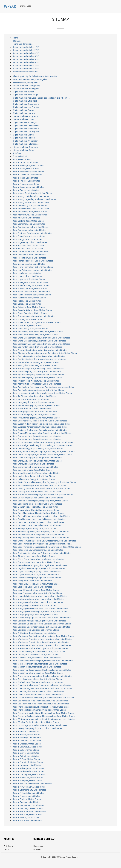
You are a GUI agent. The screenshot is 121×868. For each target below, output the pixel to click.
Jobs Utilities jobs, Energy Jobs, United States (34, 479)
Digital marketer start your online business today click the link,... (41, 98)
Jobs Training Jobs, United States (28, 319)
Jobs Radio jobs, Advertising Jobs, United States (35, 365)
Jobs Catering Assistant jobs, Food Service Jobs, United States (42, 488)
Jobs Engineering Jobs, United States (30, 242)
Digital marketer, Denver (23, 110)
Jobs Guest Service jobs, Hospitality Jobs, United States (38, 522)
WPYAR (10, 6)
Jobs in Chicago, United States (27, 744)
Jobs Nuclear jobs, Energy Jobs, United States (34, 476)
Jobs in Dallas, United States (26, 750)
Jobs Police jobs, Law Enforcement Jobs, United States (38, 550)
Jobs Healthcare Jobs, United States (29, 255)
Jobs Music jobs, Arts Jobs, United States (32, 408)
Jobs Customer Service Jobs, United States (32, 233)
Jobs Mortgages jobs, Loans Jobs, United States (35, 615)
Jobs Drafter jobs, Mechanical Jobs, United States (36, 655)
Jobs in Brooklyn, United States (27, 738)
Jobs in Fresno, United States (26, 184)
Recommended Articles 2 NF (26, 50)
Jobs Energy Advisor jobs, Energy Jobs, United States (37, 461)
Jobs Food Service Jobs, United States (30, 252)
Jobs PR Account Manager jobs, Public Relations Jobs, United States (44, 719)
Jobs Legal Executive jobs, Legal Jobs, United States (37, 578)
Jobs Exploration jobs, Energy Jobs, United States (35, 467)
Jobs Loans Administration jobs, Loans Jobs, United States (40, 596)
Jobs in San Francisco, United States (29, 811)
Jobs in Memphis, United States (27, 781)
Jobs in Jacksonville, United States (29, 771)
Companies (38, 846)
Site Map (17, 41)
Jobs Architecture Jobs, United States (30, 215)
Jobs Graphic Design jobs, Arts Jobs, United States (36, 405)
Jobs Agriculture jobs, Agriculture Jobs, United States (37, 378)
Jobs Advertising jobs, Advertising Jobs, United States (38, 332)
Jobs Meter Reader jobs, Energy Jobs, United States (36, 473)
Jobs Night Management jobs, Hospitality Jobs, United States (41, 538)
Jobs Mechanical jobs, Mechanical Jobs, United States (38, 673)
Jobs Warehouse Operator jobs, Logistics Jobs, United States (41, 642)
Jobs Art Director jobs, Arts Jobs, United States (34, 396)
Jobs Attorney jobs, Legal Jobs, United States (34, 556)
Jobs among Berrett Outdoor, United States (32, 193)
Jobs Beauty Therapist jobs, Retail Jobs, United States (37, 728)
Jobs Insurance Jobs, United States (29, 264)
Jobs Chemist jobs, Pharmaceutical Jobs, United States (38, 695)
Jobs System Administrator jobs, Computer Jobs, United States (42, 424)
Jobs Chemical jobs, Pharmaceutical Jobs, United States (38, 691)
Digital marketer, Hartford (24, 113)
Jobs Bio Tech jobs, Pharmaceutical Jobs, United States (38, 682)
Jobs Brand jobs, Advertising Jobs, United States (35, 335)
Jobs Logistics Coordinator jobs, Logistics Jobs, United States (41, 627)
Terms (7, 849)
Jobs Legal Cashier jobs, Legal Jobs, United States (36, 575)
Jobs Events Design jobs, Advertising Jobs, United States (39, 356)
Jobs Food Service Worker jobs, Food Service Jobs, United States (43, 495)
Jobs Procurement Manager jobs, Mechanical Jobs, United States (42, 676)
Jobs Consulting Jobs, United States (29, 230)
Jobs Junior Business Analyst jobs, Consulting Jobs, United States (43, 442)
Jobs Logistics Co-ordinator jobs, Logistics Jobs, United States (42, 624)
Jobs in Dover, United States (25, 162)
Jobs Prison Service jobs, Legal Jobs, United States (36, 584)
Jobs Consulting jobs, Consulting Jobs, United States (37, 439)
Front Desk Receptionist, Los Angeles (30, 79)
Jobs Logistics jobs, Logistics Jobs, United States (36, 630)
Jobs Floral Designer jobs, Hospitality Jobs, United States (39, 519)
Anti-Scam (17, 153)
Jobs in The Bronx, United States (27, 821)
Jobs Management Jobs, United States (30, 282)
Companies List (20, 156)
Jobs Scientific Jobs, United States (29, 307)
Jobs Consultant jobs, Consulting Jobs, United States (37, 436)
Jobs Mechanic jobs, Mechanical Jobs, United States (37, 667)
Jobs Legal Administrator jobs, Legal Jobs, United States (39, 568)
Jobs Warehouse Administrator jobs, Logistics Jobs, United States (43, 636)
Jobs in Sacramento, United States (28, 187)
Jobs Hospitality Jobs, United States (29, 258)
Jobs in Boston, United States (26, 734)
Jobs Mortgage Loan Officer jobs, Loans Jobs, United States (40, 608)
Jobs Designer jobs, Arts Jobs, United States (33, 402)
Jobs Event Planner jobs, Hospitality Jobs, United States (38, 513)
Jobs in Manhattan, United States (28, 778)
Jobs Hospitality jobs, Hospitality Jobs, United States (37, 525)
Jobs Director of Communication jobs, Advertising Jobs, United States (45, 353)
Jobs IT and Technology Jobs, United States (33, 267)
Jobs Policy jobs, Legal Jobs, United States (32, 581)
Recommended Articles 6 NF (26, 62)
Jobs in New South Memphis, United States (32, 784)
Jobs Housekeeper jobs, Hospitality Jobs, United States (38, 535)
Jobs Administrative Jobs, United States (31, 209)
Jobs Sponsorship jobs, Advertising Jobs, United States (38, 369)
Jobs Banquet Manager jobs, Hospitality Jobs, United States (40, 501)
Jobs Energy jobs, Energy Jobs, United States (33, 464)
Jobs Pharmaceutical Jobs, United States (31, 292)
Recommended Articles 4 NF (26, 56)
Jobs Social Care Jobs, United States (30, 313)
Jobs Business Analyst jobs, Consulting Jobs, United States (40, 430)
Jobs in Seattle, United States (26, 818)
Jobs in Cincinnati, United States (27, 175)
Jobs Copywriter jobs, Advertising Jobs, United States (37, 347)
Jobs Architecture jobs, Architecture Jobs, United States (38, 390)
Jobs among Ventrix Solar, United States (31, 202)
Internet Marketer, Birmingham (26, 89)
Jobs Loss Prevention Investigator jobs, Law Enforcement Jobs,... (42, 544)
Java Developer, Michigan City (26, 82)
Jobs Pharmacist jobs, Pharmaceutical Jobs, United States (39, 710)
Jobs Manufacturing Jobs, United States (31, 285)
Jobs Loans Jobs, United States (27, 276)
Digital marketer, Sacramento (26, 104)
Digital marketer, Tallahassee (26, 125)
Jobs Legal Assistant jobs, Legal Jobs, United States (37, 572)
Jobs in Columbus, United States (27, 747)
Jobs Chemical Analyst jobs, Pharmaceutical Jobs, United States (42, 685)
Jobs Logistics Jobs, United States (29, 279)
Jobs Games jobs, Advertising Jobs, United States (36, 362)
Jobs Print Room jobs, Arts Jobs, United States (34, 415)
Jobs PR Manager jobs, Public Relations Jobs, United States (40, 725)
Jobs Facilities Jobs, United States (28, 246)
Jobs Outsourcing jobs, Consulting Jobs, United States (38, 449)
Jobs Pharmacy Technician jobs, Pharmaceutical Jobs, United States (44, 716)
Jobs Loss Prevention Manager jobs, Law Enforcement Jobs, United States (47, 547)
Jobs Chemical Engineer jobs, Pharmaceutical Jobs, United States (42, 688)
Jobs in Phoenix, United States (26, 181)
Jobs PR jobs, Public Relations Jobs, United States (36, 722)
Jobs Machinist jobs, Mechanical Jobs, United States (37, 658)
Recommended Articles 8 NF (26, 69)
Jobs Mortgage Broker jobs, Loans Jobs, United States (38, 602)
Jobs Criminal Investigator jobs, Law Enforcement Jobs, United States (44, 541)
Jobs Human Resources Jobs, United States (33, 261)
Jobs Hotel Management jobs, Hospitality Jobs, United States (41, 531)
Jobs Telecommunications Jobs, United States (34, 316)
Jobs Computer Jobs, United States (29, 224)
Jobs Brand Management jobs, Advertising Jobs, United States (41, 338)
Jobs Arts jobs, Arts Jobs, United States (31, 399)
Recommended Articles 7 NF (26, 66)
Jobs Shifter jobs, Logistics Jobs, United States (34, 633)
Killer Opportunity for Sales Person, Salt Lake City (35, 76)
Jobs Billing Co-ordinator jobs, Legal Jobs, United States (38, 559)
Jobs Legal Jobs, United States (27, 273)
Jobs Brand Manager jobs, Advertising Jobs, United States (39, 341)
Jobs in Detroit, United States (26, 756)
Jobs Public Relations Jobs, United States (32, 295)
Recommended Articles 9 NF (26, 72)
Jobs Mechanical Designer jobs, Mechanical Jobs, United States (42, 670)
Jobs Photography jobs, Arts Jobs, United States (35, 412)
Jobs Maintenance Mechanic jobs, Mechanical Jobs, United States (43, 661)
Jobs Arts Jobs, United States (26, 218)
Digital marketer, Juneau (23, 92)
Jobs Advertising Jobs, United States (30, 212)
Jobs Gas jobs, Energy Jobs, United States (32, 470)
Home (15, 38)
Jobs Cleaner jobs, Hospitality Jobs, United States (35, 507)
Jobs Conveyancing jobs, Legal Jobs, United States (36, 562)
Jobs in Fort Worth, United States (28, 762)
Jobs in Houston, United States (27, 765)
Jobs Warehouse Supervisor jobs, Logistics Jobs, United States (42, 645)
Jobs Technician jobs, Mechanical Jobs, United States (37, 679)
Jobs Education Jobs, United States (29, 236)
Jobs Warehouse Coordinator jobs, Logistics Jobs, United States (42, 639)
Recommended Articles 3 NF (26, 53)
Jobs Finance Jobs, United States (28, 249)
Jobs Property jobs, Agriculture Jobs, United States (36, 381)
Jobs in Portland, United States (27, 799)
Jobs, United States (22, 159)
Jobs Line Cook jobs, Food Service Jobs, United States (38, 498)
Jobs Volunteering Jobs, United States (30, 328)
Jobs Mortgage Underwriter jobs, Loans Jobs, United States (40, 611)
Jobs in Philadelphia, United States (28, 793)
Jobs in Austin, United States (26, 731)
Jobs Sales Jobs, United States (27, 304)
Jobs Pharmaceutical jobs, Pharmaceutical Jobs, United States (41, 707)
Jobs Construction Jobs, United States (30, 227)
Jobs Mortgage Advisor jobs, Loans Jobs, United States (38, 599)
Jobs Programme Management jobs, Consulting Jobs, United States (44, 452)
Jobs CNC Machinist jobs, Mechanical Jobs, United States (39, 652)
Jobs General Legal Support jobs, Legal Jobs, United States (40, 565)
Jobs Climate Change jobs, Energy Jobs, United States (37, 458)
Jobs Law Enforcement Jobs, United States (32, 270)
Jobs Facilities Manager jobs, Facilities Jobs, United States (39, 485)
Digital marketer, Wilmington (25, 122)
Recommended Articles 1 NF (26, 47)
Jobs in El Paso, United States (26, 759)
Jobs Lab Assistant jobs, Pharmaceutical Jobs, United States (40, 701)
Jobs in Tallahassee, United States (28, 172)
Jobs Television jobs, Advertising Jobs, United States (37, 372)
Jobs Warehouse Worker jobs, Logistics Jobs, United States (40, 648)
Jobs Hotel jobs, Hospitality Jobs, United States (35, 528)
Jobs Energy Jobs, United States (27, 239)
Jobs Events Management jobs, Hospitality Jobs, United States (41, 516)
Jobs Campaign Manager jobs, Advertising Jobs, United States (41, 344)
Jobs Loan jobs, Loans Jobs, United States (32, 587)
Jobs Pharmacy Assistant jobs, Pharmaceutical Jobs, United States (43, 713)
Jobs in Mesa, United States (25, 178)
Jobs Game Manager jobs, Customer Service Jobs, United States (42, 455)
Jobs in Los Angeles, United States (29, 775)
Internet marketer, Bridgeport (26, 116)
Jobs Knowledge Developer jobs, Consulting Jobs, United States (42, 445)
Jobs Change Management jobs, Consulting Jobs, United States (42, 433)
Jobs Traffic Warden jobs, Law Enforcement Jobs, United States (42, 553)
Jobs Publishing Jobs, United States (29, 298)
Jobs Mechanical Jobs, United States (30, 289)
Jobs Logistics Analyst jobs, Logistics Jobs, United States (39, 621)
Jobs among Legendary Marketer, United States (34, 199)
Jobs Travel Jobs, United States (27, 325)
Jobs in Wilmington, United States (28, 166)
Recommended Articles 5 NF (26, 59)
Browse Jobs (26, 6)
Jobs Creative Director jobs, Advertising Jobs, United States (40, 350)
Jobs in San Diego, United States (28, 808)
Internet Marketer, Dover (23, 119)
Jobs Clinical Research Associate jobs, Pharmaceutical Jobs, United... (44, 698)
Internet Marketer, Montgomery (26, 86)
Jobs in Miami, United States (26, 169)
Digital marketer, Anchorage (25, 95)
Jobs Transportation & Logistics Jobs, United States (37, 322)
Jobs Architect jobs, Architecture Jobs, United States (37, 384)
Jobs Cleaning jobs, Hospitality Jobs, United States (36, 510)
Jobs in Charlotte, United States (27, 741)
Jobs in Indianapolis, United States (28, 768)
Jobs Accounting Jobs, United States (30, 205)
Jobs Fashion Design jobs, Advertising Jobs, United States (39, 359)
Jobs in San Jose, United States (27, 814)
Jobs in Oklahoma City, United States (29, 790)
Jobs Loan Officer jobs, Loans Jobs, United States (36, 590)
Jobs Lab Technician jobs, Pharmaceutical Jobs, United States (41, 704)
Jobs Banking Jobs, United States (28, 221)
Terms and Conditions (23, 44)
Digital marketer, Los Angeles (26, 107)
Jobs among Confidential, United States (31, 196)
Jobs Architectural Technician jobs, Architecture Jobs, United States (43, 387)
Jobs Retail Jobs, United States (27, 301)
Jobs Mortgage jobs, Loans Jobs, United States (35, 605)
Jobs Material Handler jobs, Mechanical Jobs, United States (40, 664)
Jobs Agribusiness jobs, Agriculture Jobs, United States (38, 375)
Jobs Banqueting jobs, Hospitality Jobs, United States (37, 504)
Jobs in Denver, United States (26, 190)
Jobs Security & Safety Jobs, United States (32, 310)
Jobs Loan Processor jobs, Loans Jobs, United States (37, 593)
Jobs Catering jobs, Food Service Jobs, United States (37, 492)
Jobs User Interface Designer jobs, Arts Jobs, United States (40, 421)
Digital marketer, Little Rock (25, 101)
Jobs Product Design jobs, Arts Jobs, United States (36, 418)
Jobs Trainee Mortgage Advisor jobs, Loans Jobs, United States (42, 618)
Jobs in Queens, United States (26, 802)
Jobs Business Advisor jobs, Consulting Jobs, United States (40, 427)
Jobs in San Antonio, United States (28, 805)
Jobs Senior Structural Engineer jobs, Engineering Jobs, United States (44, 482)
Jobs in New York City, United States (29, 787)
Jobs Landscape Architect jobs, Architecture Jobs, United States (42, 393)
